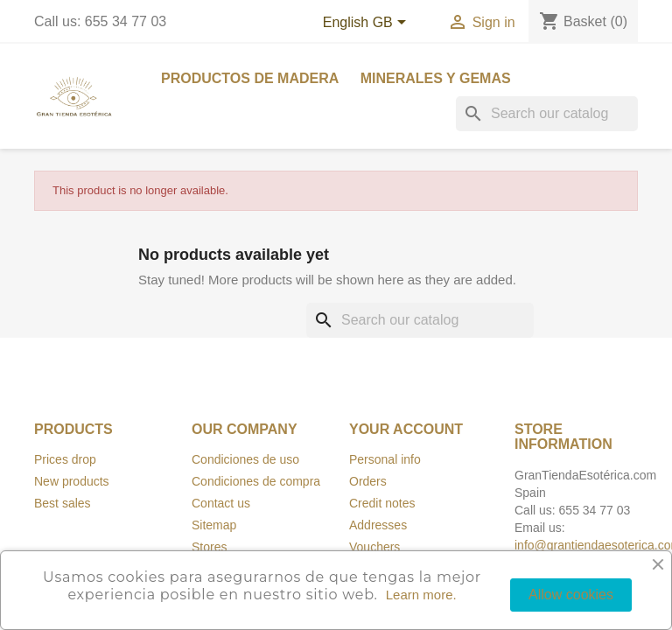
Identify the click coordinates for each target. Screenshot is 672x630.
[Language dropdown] (368, 24)
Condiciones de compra (256, 481)
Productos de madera (250, 78)
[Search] (547, 114)
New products (72, 481)
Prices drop (65, 459)
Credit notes (382, 503)
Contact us (221, 503)
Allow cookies (571, 595)
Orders (368, 481)
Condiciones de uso (245, 459)
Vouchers (374, 547)
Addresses (378, 525)
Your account (406, 429)
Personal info (385, 459)
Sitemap (214, 525)
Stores (209, 547)
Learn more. (421, 595)
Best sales (63, 503)
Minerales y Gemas (436, 78)
